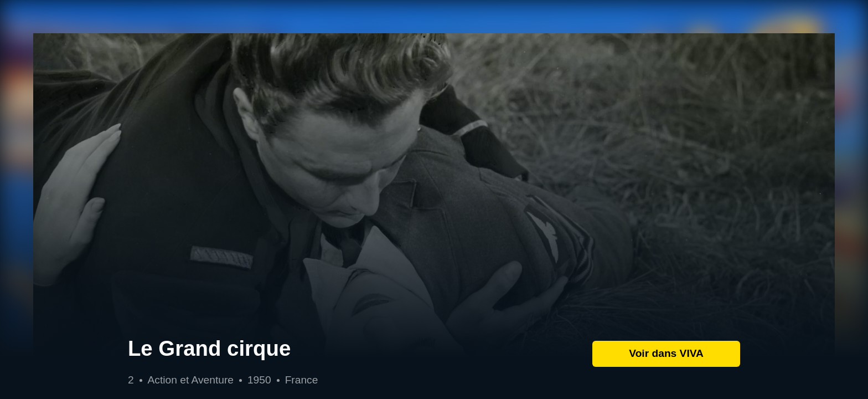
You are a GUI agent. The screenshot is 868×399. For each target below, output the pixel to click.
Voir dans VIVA (666, 353)
